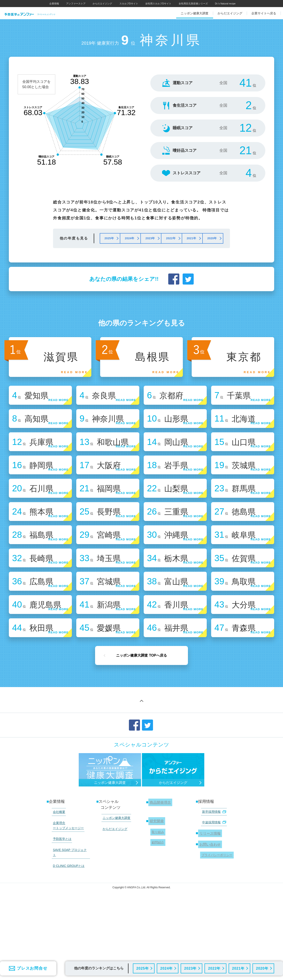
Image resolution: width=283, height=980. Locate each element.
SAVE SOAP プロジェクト (70, 916)
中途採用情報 (212, 895)
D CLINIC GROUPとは (67, 924)
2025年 (142, 968)
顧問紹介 (157, 912)
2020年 (262, 968)
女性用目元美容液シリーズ (193, 4)
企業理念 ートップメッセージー (67, 897)
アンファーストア (76, 4)
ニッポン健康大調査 (115, 892)
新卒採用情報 (212, 886)
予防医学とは (60, 908)
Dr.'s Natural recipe (225, 4)
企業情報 (54, 4)
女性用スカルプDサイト (158, 4)
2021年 (238, 968)
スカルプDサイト (129, 4)
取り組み (157, 904)
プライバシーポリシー (216, 922)
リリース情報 (210, 904)
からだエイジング (102, 4)
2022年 (214, 968)
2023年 (190, 968)
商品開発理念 (160, 877)
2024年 (166, 968)
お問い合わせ (210, 913)
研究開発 (156, 895)
